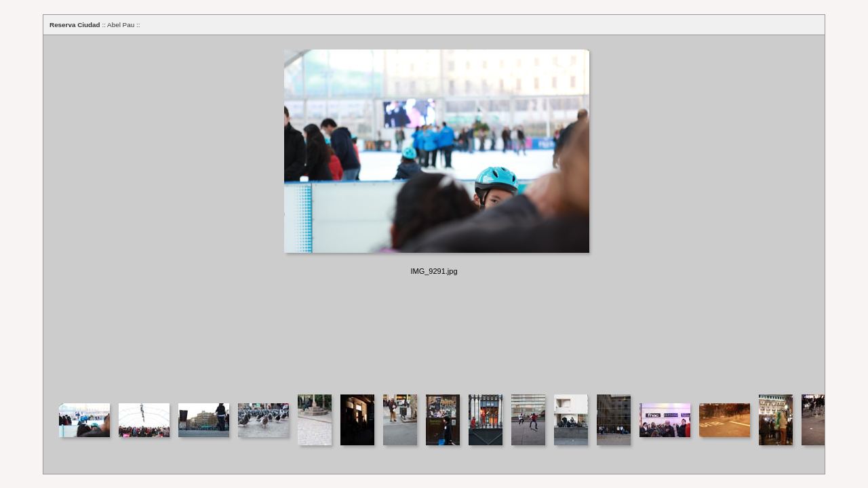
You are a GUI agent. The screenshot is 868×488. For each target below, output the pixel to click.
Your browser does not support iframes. (434, 214)
